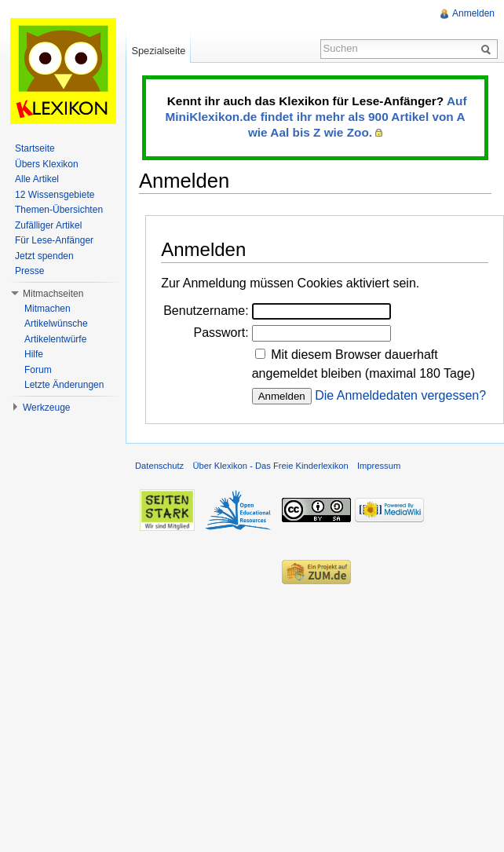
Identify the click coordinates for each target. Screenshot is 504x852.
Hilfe (34, 354)
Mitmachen (47, 309)
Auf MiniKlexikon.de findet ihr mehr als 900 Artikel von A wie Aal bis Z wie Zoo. (316, 117)
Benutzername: (206, 311)
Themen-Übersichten (59, 210)
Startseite (35, 148)
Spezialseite (158, 51)
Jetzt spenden (44, 256)
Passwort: (221, 333)
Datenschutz (159, 466)
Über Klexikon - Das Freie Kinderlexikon (270, 466)
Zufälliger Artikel (48, 225)
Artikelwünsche (56, 324)
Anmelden (473, 13)
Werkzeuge (46, 408)
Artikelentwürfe (55, 339)
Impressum (379, 466)
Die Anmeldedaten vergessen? (400, 395)
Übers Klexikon (47, 164)
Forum (38, 370)
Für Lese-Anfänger (54, 240)
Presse (29, 271)
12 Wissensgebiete (55, 195)
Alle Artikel (37, 179)
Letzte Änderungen (64, 385)
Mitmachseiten (53, 294)
